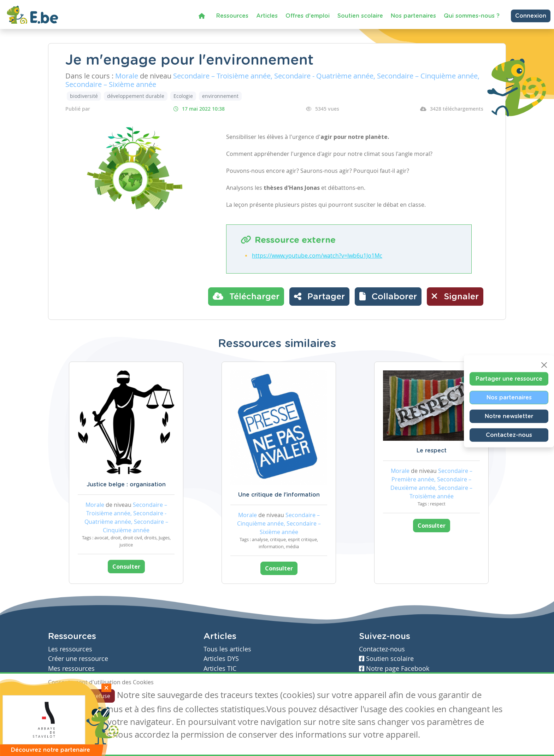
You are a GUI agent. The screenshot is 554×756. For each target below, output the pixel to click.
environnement (220, 96)
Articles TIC (220, 669)
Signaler (455, 296)
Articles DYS (221, 659)
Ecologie (183, 96)
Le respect (432, 451)
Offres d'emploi (308, 16)
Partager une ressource (509, 379)
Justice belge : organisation (126, 485)
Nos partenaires (413, 16)
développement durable (136, 96)
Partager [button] (319, 296)
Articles (267, 16)
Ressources (232, 16)
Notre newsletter (509, 416)
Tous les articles (227, 649)
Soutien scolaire (360, 16)
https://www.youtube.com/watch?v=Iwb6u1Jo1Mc (317, 256)
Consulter (126, 567)
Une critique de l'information (279, 495)
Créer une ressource (78, 659)
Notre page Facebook (394, 669)
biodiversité (84, 96)
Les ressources (70, 649)
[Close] (544, 365)
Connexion (531, 16)
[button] (388, 297)
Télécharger (246, 296)
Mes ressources (71, 669)
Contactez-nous (509, 435)
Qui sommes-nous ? (472, 16)
